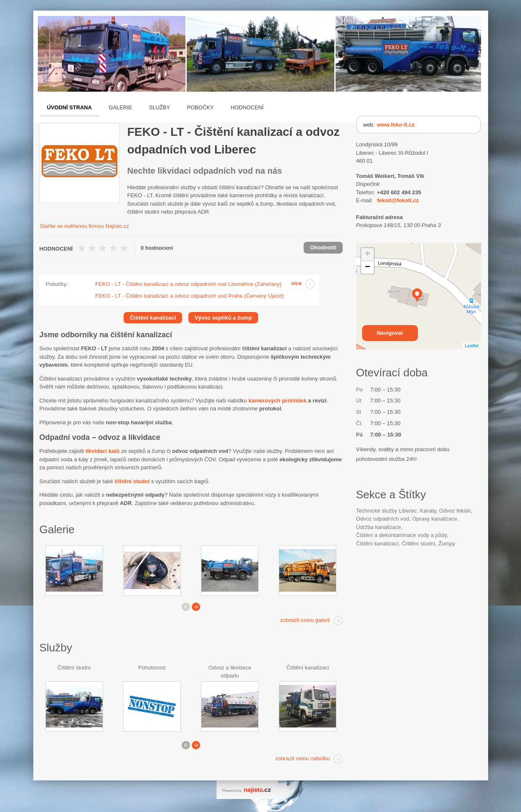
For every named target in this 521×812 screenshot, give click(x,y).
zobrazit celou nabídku (302, 758)
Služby (160, 107)
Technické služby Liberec (387, 511)
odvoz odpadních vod (383, 519)
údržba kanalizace (379, 527)
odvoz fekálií (455, 511)
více (296, 283)
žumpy (447, 544)
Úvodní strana (70, 107)
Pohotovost (152, 668)
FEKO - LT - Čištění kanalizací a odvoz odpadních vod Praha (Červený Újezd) (190, 296)
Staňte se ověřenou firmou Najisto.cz (85, 226)
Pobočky (200, 107)
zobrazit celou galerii (305, 620)
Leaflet (472, 346)
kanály (428, 511)
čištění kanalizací (378, 544)
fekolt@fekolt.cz (398, 200)
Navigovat (390, 333)
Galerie (120, 107)
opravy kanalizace (435, 519)
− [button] (367, 267)
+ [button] (367, 254)
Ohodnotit (323, 247)
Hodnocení (247, 107)
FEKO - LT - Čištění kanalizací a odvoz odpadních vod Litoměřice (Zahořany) (189, 284)
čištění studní (419, 544)
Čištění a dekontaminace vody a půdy (402, 535)
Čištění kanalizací (308, 668)
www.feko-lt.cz (396, 125)
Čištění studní (74, 668)
